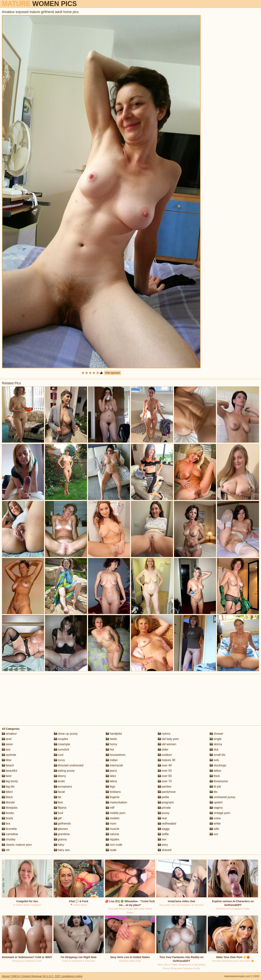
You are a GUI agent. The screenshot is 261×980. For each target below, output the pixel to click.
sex (162, 839)
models (113, 818)
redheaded (167, 824)
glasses (61, 829)
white (215, 824)
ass (6, 749)
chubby (9, 839)
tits (214, 792)
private (164, 808)
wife (214, 829)
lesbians (113, 792)
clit (6, 850)
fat (58, 797)
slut (214, 749)
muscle (112, 829)
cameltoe (10, 834)
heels (111, 739)
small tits (218, 755)
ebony (60, 776)
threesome (219, 781)
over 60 (165, 776)
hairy (59, 845)
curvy (59, 760)
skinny (216, 744)
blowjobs (10, 808)
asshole (9, 755)
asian (7, 744)
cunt (59, 755)
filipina (60, 808)
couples (61, 739)
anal (7, 739)
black (7, 797)
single (216, 739)
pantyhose (167, 792)
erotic (60, 781)
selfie (163, 834)
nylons (164, 734)
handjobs (114, 734)
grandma (62, 834)
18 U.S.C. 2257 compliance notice (62, 976)
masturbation (116, 802)
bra (6, 824)
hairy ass (62, 850)
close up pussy (66, 734)
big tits (8, 787)
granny (60, 839)
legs (111, 787)
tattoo (215, 771)
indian (112, 760)
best (7, 776)
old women (167, 744)
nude (111, 850)
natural (112, 834)
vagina (216, 808)
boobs (8, 813)
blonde (8, 802)
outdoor (165, 755)
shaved (165, 850)
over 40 (165, 765)
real (162, 818)
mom (111, 824)
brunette (9, 829)
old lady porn (168, 739)
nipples (112, 839)
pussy (164, 813)
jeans (111, 771)
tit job (215, 787)
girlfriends (62, 824)
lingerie (113, 797)
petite (164, 797)
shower (216, 734)
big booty (10, 781)
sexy (163, 845)
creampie (62, 744)
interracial (114, 765)
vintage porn (220, 813)
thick (215, 776)
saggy (164, 829)
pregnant (166, 802)
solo (214, 760)
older (163, 749)
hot (110, 749)
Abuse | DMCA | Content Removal (22, 976)
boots (8, 818)
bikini (7, 792)
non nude (114, 845)
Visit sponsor (113, 373)
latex (111, 776)
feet (58, 802)
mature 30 (167, 760)
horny (111, 744)
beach (8, 765)
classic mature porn (17, 845)
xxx (214, 834)
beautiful (10, 771)
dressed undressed (69, 765)
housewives (116, 755)
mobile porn (116, 813)
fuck (59, 813)
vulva (215, 818)
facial (59, 792)
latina (111, 781)
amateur (9, 734)
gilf (58, 818)
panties (165, 787)
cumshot (62, 749)
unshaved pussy (223, 797)
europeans (63, 787)
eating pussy (64, 771)
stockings (218, 765)
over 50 (165, 771)
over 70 (165, 781)
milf (110, 808)
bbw (7, 760)
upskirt (216, 802)
